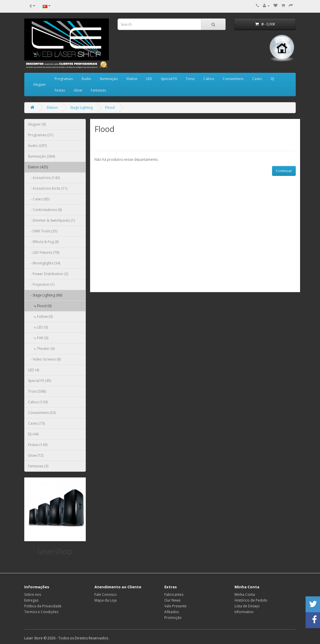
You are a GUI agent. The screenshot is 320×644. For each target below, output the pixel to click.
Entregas (31, 600)
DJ (272, 79)
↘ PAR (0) (38, 338)
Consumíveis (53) (42, 413)
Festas (60, 90)
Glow (78, 90)
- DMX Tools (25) (43, 231)
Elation (132, 79)
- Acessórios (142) (44, 178)
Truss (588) (37, 391)
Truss (190, 79)
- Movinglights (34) (44, 263)
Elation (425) (38, 167)
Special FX (169, 79)
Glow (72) (36, 455)
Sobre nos (33, 594)
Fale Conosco (106, 594)
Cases (257, 79)
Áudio (86, 79)
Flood (110, 108)
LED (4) (34, 370)
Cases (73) (36, 423)
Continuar (284, 171)
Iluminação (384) (41, 156)
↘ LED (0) (38, 327)
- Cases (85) (39, 199)
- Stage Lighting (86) (45, 295)
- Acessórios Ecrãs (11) (48, 188)
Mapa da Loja (106, 600)
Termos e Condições (41, 612)
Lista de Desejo (247, 606)
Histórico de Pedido (251, 600)
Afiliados (172, 612)
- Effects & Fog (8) (43, 242)
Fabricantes (174, 594)
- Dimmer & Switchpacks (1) (51, 220)
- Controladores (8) (45, 210)
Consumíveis (233, 79)
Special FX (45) (40, 381)
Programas (64, 79)
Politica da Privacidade (43, 606)
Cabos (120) (38, 402)
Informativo (244, 612)
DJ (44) (33, 434)
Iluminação (109, 79)
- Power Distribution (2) (48, 274)
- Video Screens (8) (44, 359)
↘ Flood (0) (40, 306)
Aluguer (40, 84)
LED (149, 79)
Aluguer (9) (37, 124)
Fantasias (98, 90)
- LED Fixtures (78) (44, 252)
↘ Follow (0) (40, 317)
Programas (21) (41, 135)
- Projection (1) (41, 284)
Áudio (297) (37, 146)
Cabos (209, 79)
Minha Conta (245, 594)
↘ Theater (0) (41, 349)
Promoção (173, 618)
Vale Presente (175, 606)
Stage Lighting (81, 108)
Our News (172, 600)
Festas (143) (38, 445)
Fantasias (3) (38, 466)
